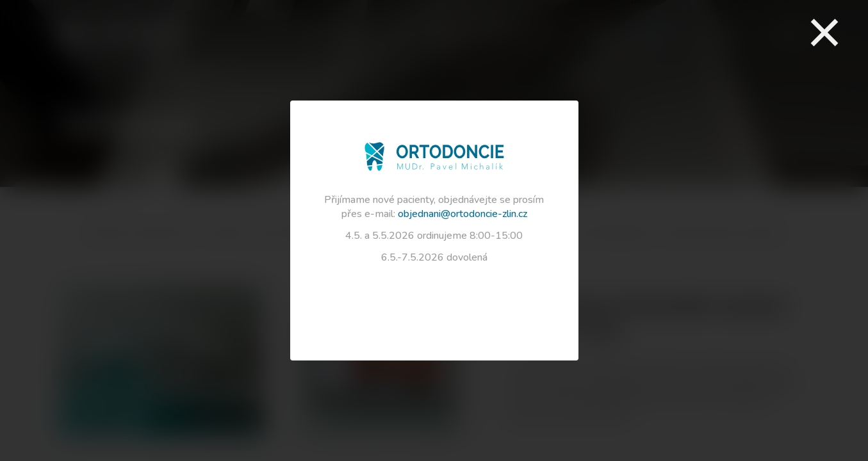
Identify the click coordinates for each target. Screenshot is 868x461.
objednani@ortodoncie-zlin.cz (463, 214)
